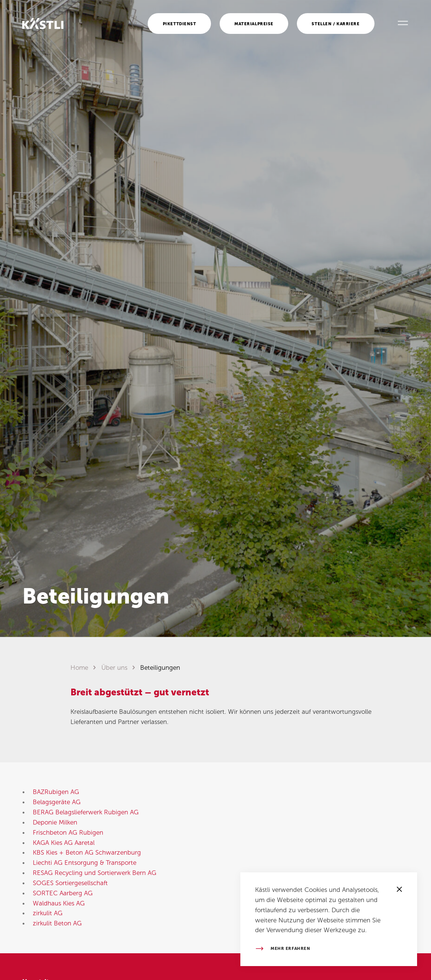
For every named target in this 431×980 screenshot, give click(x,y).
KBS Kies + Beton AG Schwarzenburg (87, 852)
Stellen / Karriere (335, 24)
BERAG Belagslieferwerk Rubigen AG (86, 812)
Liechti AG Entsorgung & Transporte (85, 863)
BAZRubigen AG (56, 792)
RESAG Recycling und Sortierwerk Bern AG (95, 873)
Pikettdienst (180, 24)
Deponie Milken (55, 822)
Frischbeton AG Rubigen (68, 832)
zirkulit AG (48, 913)
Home (79, 668)
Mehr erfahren (290, 948)
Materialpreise (254, 24)
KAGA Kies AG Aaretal (64, 843)
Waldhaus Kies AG (59, 903)
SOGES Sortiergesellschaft (70, 883)
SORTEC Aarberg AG (63, 893)
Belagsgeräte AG (57, 802)
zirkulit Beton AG (57, 923)
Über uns (114, 668)
